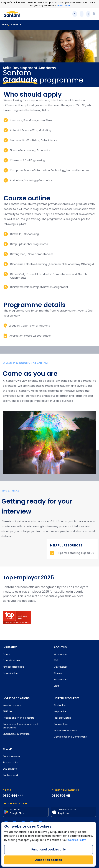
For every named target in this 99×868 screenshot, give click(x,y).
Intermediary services (66, 731)
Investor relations (12, 705)
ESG (56, 661)
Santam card (10, 775)
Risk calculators (63, 718)
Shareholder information (16, 734)
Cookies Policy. (77, 840)
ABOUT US (60, 647)
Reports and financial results (19, 718)
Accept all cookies (49, 860)
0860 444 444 (13, 796)
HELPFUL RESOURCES (67, 698)
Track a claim (10, 763)
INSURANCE (10, 647)
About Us (15, 25)
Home (5, 25)
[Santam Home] (12, 14)
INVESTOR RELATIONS (16, 698)
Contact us (60, 705)
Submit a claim (11, 756)
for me (6, 654)
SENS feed (8, 712)
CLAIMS (8, 749)
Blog (56, 686)
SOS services (10, 769)
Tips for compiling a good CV (76, 553)
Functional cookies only (49, 849)
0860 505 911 (61, 796)
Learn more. (64, 5)
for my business (12, 661)
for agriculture (11, 673)
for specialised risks (14, 667)
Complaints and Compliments (71, 737)
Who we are (60, 654)
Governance (61, 667)
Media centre (61, 680)
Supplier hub (61, 724)
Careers (58, 673)
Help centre (60, 712)
